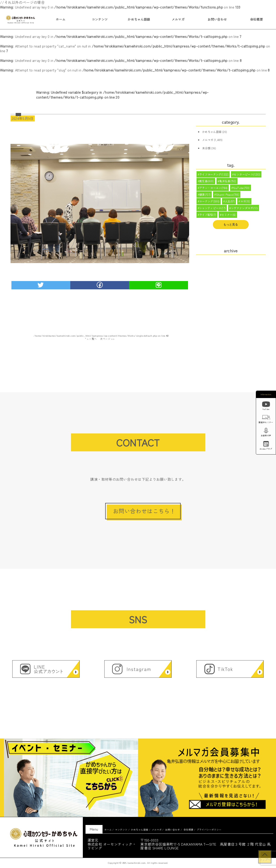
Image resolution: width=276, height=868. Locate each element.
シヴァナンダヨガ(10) (245, 210)
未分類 (206, 148)
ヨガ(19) (245, 203)
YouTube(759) (241, 188)
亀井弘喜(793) (228, 182)
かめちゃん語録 (139, 19)
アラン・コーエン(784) (213, 188)
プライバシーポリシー (209, 830)
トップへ (265, 859)
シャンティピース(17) (213, 210)
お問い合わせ (217, 19)
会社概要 (257, 19)
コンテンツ (100, 19)
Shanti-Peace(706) (228, 196)
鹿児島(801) (207, 182)
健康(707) (205, 196)
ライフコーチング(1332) (214, 175)
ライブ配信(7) (208, 217)
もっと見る (231, 226)
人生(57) (230, 203)
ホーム (61, 19)
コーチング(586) (209, 203)
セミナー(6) (229, 217)
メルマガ (178, 19)
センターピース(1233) (247, 175)
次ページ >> (107, 339)
